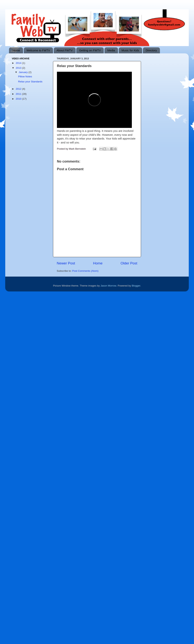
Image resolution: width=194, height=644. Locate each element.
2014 (19, 63)
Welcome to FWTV (38, 50)
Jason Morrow (108, 286)
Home (16, 50)
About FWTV (65, 50)
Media (111, 50)
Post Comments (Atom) (85, 271)
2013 (19, 68)
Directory (151, 50)
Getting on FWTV (90, 50)
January (24, 72)
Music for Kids (130, 50)
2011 (19, 94)
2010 (19, 99)
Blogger (136, 286)
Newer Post (66, 263)
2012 (19, 89)
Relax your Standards (30, 82)
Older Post (129, 263)
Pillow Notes (25, 76)
